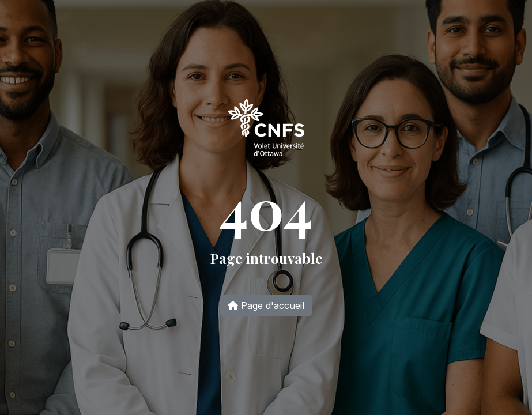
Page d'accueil (266, 305)
